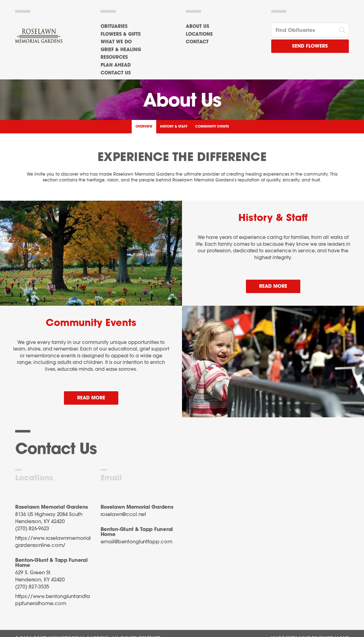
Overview (144, 127)
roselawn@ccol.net (123, 515)
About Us (197, 27)
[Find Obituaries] (304, 30)
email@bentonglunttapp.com (136, 542)
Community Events (212, 127)
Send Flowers (310, 46)
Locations (199, 34)
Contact (197, 42)
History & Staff (174, 127)
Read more (280, 284)
